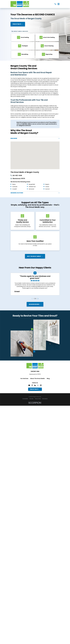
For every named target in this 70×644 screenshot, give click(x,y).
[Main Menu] (59, 4)
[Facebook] (32, 386)
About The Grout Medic (37, 379)
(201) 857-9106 (35, 372)
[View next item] (38, 299)
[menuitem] (25, 399)
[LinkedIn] (35, 386)
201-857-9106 (17, 176)
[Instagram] (41, 386)
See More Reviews (35, 305)
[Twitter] (38, 386)
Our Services (24, 379)
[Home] (20, 4)
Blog (48, 379)
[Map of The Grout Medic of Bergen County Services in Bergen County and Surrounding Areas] (35, 156)
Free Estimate (18, 24)
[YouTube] (29, 386)
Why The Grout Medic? (35, 257)
